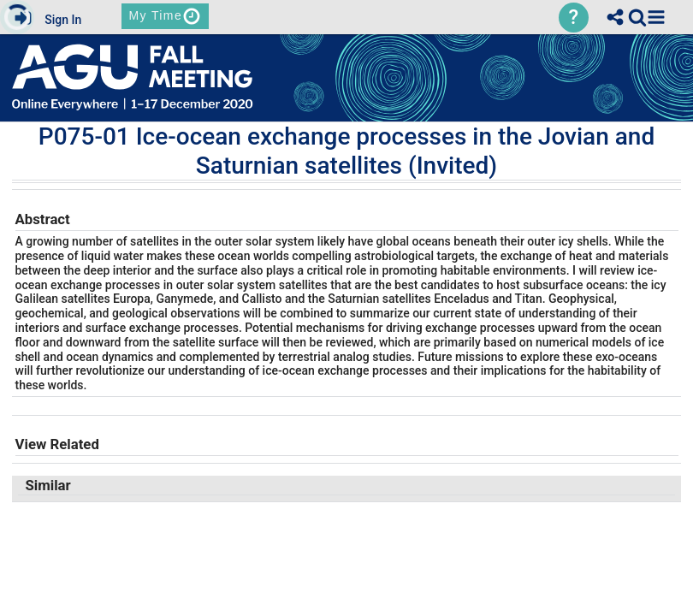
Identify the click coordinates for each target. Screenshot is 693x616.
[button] (656, 17)
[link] (637, 17)
